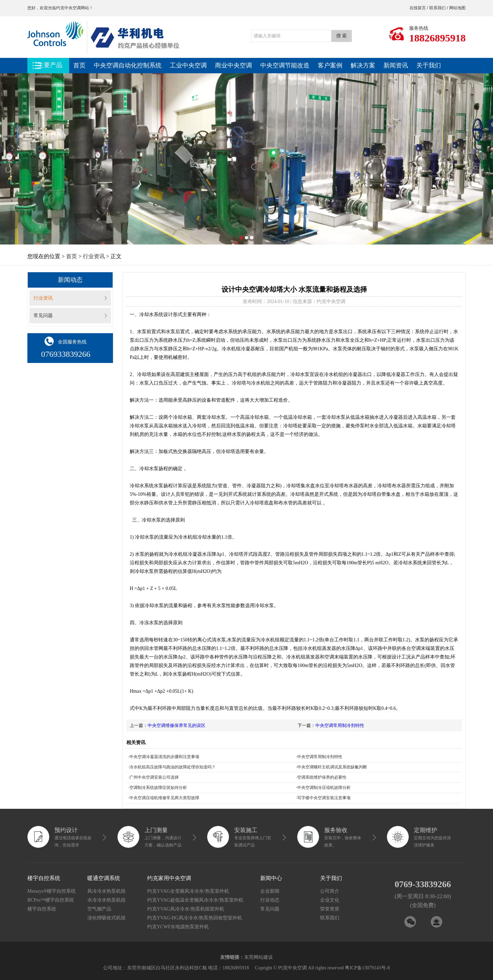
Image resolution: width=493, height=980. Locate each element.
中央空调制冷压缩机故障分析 (324, 788)
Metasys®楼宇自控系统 (52, 891)
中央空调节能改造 (285, 65)
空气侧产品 (99, 909)
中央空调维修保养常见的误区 (176, 725)
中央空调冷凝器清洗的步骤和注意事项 (164, 757)
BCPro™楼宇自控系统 (51, 900)
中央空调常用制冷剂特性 (340, 725)
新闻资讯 (396, 65)
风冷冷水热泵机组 (106, 891)
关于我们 (429, 65)
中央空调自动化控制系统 (128, 65)
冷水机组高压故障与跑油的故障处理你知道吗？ (173, 767)
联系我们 (438, 8)
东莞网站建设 (258, 957)
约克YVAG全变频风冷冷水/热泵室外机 (188, 891)
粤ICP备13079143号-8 (367, 968)
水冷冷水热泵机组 (106, 900)
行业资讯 (94, 256)
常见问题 (43, 316)
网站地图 (457, 8)
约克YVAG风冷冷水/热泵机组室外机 (186, 909)
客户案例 (330, 65)
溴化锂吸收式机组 (106, 918)
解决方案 (363, 65)
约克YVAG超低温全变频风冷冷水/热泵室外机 (195, 900)
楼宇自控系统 (42, 909)
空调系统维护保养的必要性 (322, 777)
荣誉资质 (330, 909)
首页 (79, 65)
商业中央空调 (233, 65)
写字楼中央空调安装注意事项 (324, 798)
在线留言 (418, 8)
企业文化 (330, 900)
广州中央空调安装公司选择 (154, 777)
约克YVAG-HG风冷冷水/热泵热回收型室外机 (195, 918)
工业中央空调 (188, 65)
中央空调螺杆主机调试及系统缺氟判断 (332, 767)
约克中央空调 (68, 8)
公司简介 (330, 891)
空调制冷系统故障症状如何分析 (158, 788)
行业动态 (270, 900)
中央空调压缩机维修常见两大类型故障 (164, 798)
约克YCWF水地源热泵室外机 (178, 927)
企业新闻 (270, 891)
